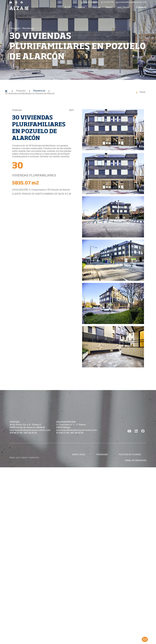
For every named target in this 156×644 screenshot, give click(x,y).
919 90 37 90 (16, 441)
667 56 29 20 (30, 441)
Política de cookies (130, 462)
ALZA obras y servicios (27, 465)
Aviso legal (79, 462)
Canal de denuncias (136, 468)
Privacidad (102, 462)
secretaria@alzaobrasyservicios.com (30, 438)
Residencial (23, 91)
